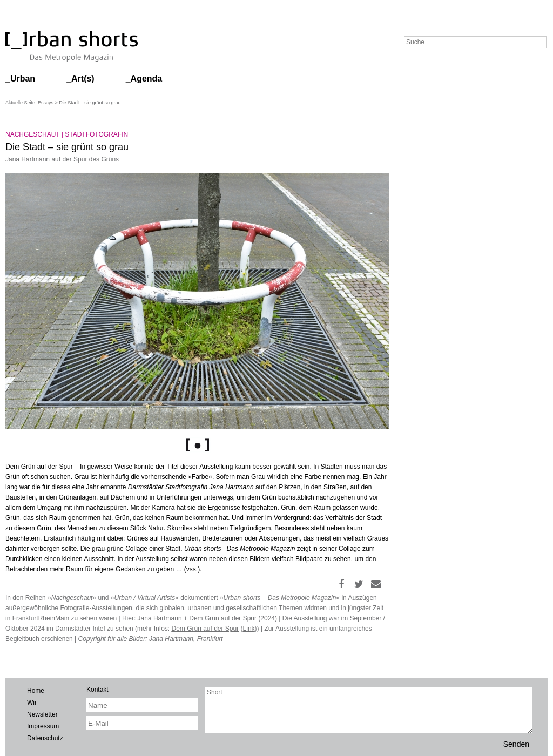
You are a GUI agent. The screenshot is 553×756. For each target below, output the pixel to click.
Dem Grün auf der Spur (205, 629)
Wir (32, 703)
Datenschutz (45, 738)
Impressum (43, 726)
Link (249, 629)
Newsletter (42, 714)
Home (36, 691)
